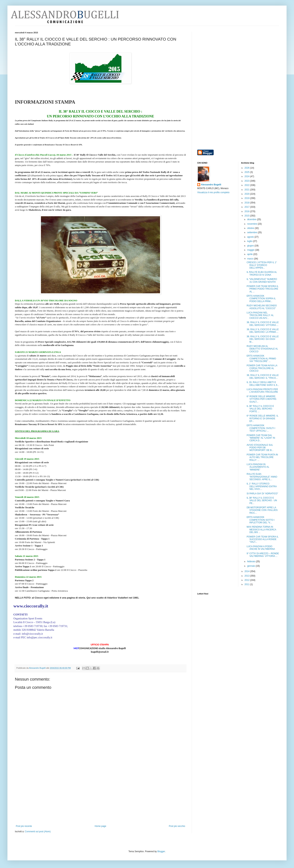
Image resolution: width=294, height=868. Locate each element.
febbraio (251, 561)
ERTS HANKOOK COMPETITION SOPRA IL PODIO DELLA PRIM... (261, 299)
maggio (251, 250)
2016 (247, 211)
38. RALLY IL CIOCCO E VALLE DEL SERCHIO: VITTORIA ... (263, 324)
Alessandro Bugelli (211, 185)
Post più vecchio (177, 826)
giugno (251, 246)
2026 (247, 168)
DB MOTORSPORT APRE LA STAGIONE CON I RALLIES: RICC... (262, 510)
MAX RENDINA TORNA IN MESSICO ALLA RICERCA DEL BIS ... (261, 530)
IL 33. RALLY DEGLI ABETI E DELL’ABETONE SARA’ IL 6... (263, 384)
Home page (100, 826)
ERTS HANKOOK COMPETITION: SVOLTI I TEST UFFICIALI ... (261, 428)
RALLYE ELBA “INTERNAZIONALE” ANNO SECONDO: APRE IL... (262, 477)
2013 (247, 576)
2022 (247, 185)
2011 (247, 584)
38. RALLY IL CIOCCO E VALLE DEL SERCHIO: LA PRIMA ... (263, 331)
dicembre (252, 219)
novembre (252, 224)
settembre (252, 232)
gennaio (251, 566)
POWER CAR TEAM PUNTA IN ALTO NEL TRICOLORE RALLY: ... (262, 457)
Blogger (161, 851)
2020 (247, 194)
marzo (251, 259)
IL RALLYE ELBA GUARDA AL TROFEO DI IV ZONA (262, 273)
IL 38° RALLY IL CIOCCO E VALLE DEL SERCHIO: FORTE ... (260, 409)
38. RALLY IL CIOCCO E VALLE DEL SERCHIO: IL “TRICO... (263, 376)
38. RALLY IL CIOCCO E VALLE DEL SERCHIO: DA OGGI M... (263, 339)
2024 (247, 176)
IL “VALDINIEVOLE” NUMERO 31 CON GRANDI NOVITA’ (262, 280)
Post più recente (24, 826)
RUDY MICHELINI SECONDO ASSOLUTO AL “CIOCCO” (262, 307)
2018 (247, 203)
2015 (247, 216)
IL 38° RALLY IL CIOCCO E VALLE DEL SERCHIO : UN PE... (262, 501)
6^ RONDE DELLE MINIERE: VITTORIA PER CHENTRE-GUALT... (262, 399)
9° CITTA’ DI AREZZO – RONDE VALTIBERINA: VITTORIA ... (263, 555)
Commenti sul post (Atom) (38, 832)
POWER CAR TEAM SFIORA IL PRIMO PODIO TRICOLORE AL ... (262, 289)
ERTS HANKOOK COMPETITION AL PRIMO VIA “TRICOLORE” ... (261, 359)
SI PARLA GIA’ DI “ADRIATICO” (262, 494)
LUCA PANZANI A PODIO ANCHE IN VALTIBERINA (261, 548)
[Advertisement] (100, 797)
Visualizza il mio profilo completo (213, 192)
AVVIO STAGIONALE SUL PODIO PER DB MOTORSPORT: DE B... (260, 448)
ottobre (251, 228)
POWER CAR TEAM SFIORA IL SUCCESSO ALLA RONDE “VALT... (262, 539)
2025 (247, 172)
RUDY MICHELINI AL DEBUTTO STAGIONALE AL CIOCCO (262, 349)
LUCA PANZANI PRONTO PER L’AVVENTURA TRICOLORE (262, 391)
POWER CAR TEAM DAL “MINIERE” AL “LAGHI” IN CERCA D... (261, 438)
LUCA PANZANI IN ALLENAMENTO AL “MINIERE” (258, 467)
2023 (247, 181)
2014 (247, 571)
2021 (247, 190)
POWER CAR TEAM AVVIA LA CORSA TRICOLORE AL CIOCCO (262, 368)
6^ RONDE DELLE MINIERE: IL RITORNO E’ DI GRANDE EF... (262, 418)
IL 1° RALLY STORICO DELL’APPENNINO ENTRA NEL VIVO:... (262, 486)
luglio (250, 241)
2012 (247, 580)
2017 (247, 207)
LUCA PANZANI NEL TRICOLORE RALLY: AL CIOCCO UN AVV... (260, 315)
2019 (247, 198)
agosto (251, 237)
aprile (250, 254)
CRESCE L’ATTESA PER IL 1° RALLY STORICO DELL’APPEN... (262, 265)
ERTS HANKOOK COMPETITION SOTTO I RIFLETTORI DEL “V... (260, 520)
